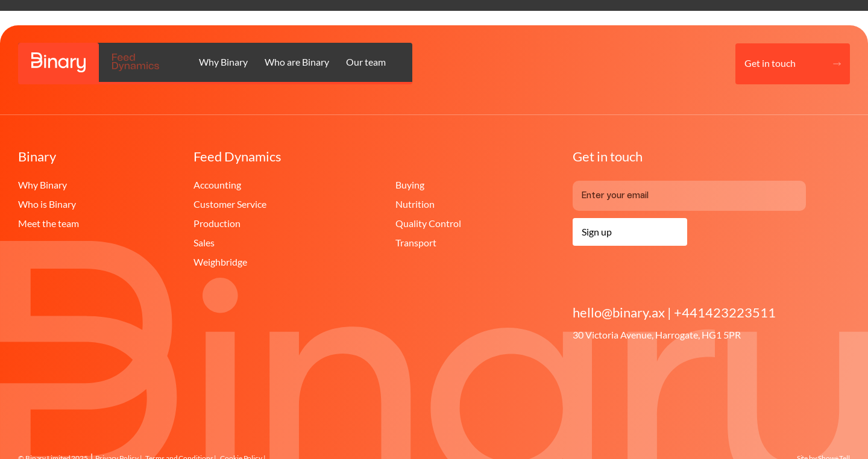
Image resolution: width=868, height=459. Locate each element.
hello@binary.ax (620, 313)
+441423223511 (725, 313)
